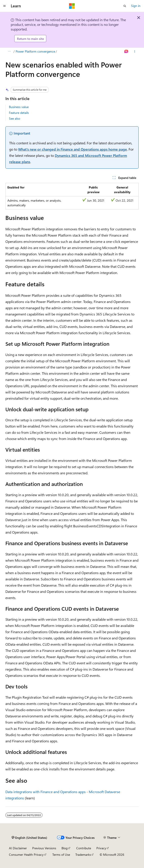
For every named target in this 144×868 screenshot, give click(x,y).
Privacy (101, 848)
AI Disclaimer (18, 848)
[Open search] (125, 6)
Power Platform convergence (35, 51)
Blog (65, 848)
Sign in (136, 6)
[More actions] (135, 52)
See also (15, 118)
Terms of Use (61, 855)
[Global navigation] (4, 6)
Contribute (84, 848)
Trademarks (83, 855)
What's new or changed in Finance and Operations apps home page (73, 149)
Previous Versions (44, 848)
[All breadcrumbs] (9, 52)
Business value (19, 107)
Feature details (19, 113)
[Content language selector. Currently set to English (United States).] (29, 838)
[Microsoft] (72, 6)
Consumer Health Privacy (26, 855)
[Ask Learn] (126, 52)
